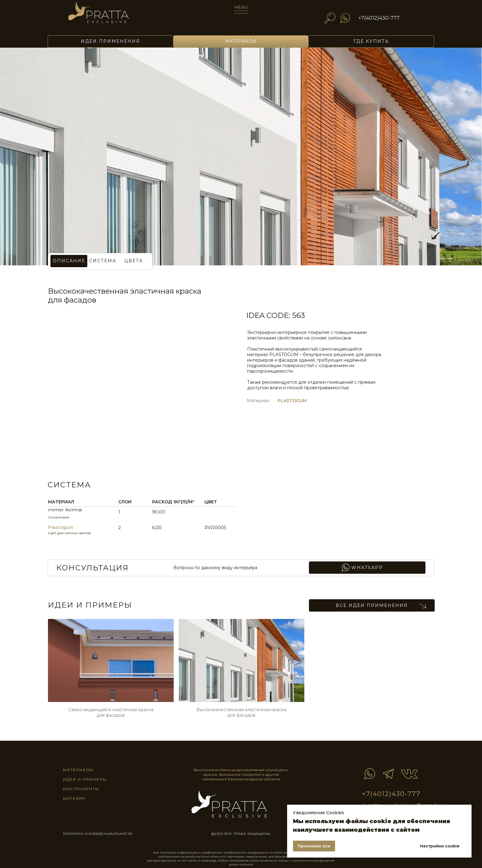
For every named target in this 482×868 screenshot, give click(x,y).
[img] (107, 16)
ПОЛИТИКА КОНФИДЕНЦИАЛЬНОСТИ (98, 834)
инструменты (81, 789)
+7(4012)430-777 (379, 18)
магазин (74, 798)
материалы (78, 770)
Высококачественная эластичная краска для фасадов (241, 712)
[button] (133, 261)
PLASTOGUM (292, 401)
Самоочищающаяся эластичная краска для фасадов (111, 712)
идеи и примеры (85, 779)
